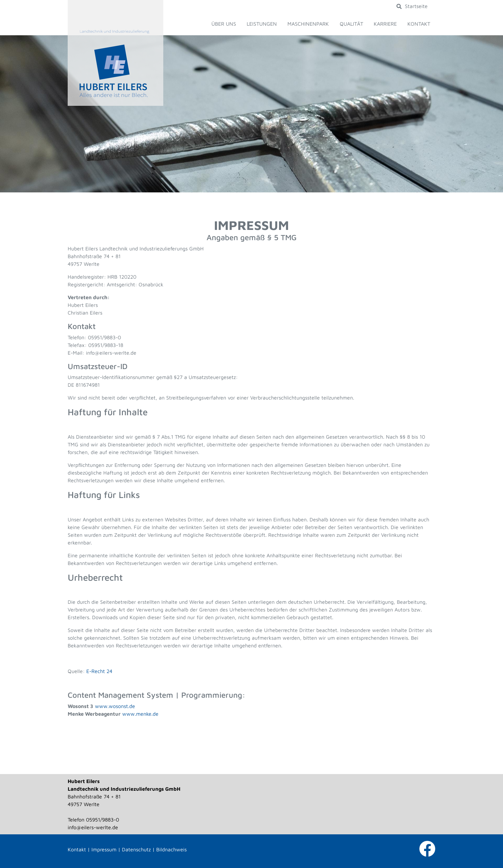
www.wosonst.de (115, 706)
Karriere (385, 24)
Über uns (224, 24)
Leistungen (262, 24)
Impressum (104, 849)
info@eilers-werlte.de (93, 827)
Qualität (351, 24)
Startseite (416, 6)
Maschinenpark (308, 24)
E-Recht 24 (99, 671)
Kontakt (419, 24)
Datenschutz (136, 849)
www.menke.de (140, 714)
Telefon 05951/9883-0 (93, 820)
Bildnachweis (171, 849)
